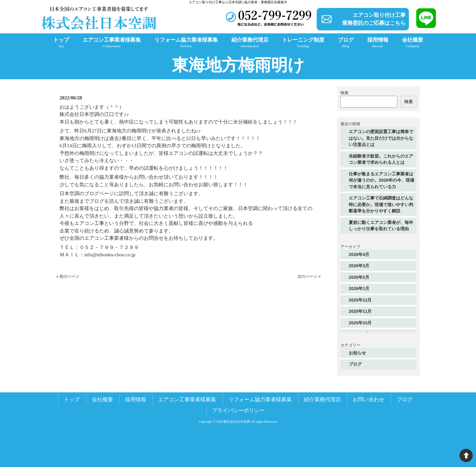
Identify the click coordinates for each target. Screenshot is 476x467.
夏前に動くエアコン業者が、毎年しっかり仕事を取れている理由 (381, 226)
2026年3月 (359, 266)
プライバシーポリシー (238, 410)
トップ (72, 399)
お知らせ (357, 353)
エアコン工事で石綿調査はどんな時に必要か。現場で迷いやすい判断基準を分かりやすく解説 (381, 204)
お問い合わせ (369, 399)
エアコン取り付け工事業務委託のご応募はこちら (374, 19)
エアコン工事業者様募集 (187, 399)
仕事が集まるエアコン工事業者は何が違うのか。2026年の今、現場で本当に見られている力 (381, 180)
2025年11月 (360, 311)
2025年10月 (360, 323)
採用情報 (136, 399)
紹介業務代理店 (322, 399)
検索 (344, 93)
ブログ (355, 364)
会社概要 (102, 399)
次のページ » (309, 276)
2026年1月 (359, 288)
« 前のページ (68, 276)
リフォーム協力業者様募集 (260, 399)
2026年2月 (359, 277)
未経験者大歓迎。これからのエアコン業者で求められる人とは (381, 159)
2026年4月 (359, 254)
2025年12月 (360, 300)
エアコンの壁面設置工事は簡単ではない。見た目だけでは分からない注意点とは (381, 138)
